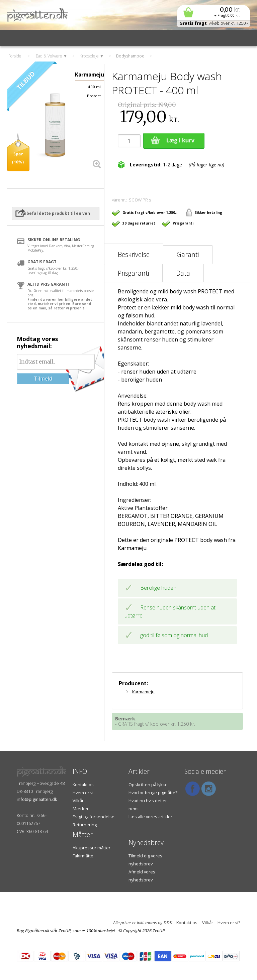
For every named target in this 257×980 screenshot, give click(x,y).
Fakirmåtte (83, 856)
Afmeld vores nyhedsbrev (142, 876)
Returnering (85, 825)
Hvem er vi (83, 793)
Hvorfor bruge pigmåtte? (153, 793)
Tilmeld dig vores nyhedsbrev (145, 860)
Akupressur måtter (92, 848)
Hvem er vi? (229, 923)
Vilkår (78, 801)
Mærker (81, 809)
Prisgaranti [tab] (133, 273)
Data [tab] (183, 273)
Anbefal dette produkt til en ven (56, 213)
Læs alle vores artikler (150, 817)
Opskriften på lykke (148, 785)
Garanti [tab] (188, 254)
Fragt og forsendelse (94, 817)
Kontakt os (83, 785)
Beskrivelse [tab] (134, 254)
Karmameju (143, 692)
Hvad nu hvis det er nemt (148, 805)
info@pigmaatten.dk (37, 799)
